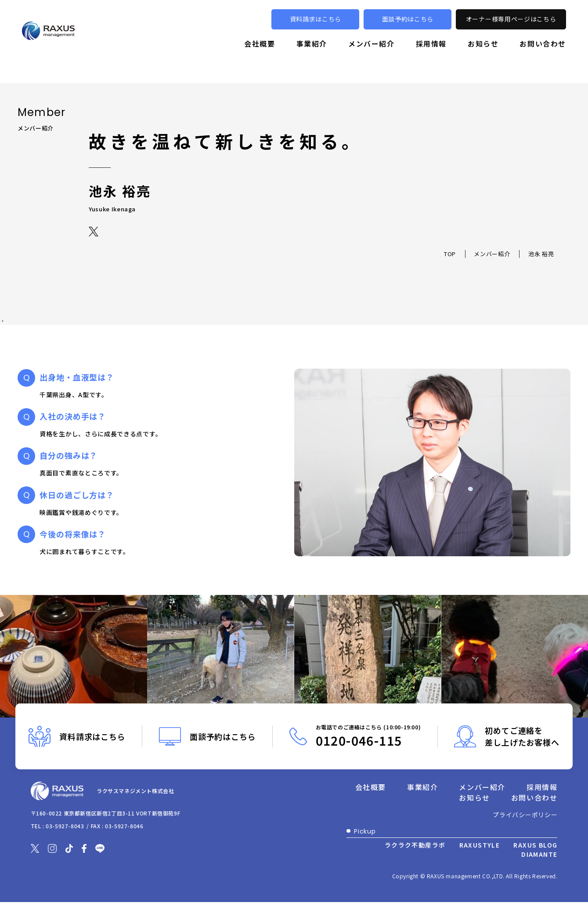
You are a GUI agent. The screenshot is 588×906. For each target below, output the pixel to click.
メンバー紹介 (372, 56)
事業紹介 (312, 56)
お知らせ (483, 56)
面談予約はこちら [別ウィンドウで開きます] (408, 32)
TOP (450, 254)
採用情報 (431, 56)
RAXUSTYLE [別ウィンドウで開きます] (480, 845)
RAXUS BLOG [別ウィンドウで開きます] (535, 845)
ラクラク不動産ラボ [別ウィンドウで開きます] (415, 845)
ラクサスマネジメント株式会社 (168, 795)
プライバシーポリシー (525, 815)
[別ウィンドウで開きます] (94, 231)
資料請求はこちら (316, 32)
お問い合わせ (543, 56)
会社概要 (260, 56)
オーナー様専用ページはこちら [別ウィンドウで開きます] (511, 32)
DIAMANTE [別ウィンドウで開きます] (539, 854)
